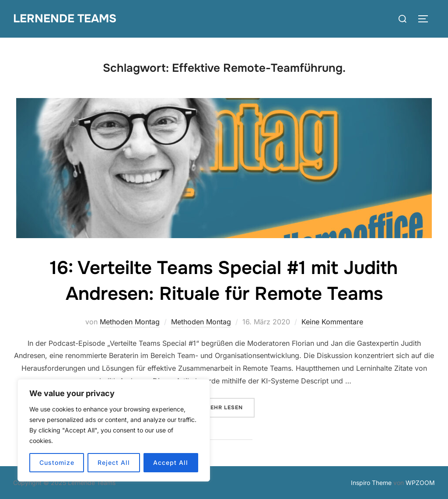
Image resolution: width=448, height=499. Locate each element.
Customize (57, 462)
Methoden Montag (130, 322)
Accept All (171, 462)
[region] (114, 430)
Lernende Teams (65, 19)
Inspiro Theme (371, 483)
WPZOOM (420, 483)
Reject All (114, 462)
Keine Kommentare (332, 322)
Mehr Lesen (230, 407)
